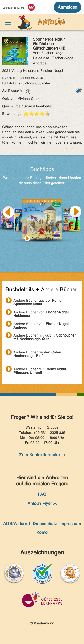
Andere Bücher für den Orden (37, 353)
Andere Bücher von (41, 313)
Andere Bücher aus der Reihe (37, 301)
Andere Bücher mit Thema (40, 370)
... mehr (72, 148)
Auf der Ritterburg (46, 238)
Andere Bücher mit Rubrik (44, 336)
